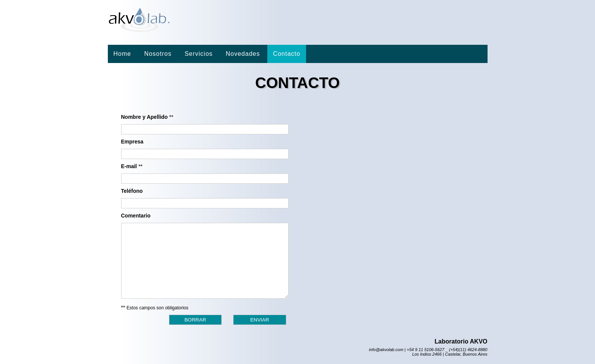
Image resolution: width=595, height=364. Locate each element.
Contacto (287, 54)
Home (122, 54)
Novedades (243, 54)
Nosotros (158, 54)
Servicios (199, 54)
